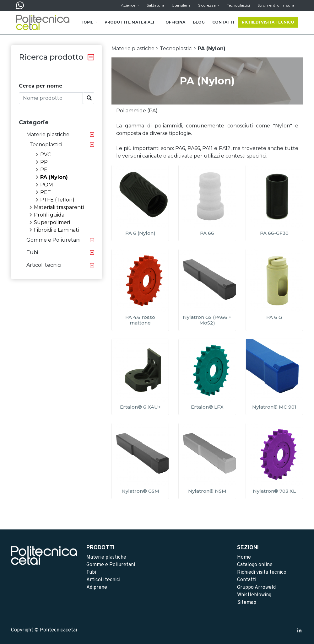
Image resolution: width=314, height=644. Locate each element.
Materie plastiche (48, 134)
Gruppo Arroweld (256, 588)
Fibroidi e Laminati (54, 230)
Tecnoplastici (238, 5)
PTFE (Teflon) (55, 200)
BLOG (199, 22)
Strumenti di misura (276, 5)
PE (42, 170)
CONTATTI (223, 22)
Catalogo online (255, 565)
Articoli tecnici (44, 265)
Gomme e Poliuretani (53, 240)
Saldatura (155, 5)
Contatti (247, 580)
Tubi (32, 252)
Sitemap (247, 603)
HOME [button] (87, 22)
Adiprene (97, 588)
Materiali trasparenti (57, 207)
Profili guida (47, 215)
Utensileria (181, 5)
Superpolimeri (50, 222)
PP (42, 162)
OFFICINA (175, 22)
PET (43, 192)
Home (244, 557)
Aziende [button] (129, 5)
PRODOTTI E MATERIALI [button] (130, 22)
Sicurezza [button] (207, 5)
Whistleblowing (254, 595)
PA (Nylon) (52, 177)
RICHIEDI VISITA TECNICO (268, 22)
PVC (43, 155)
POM (44, 185)
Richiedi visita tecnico (262, 572)
